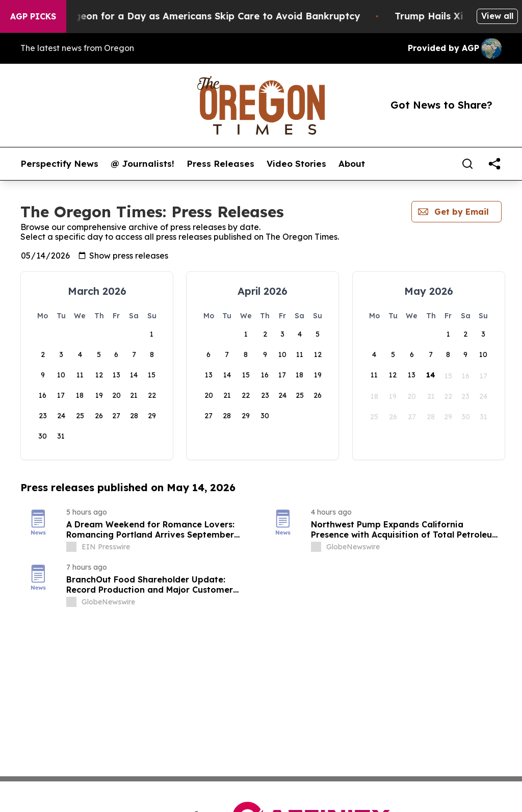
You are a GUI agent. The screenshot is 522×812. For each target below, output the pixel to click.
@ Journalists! (142, 164)
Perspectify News (59, 164)
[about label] (71, 547)
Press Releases (220, 164)
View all (497, 16)
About (352, 164)
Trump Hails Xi (450, 16)
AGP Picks (33, 16)
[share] (494, 164)
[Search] (467, 164)
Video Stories (296, 164)
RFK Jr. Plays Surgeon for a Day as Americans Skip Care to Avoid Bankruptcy (199, 16)
